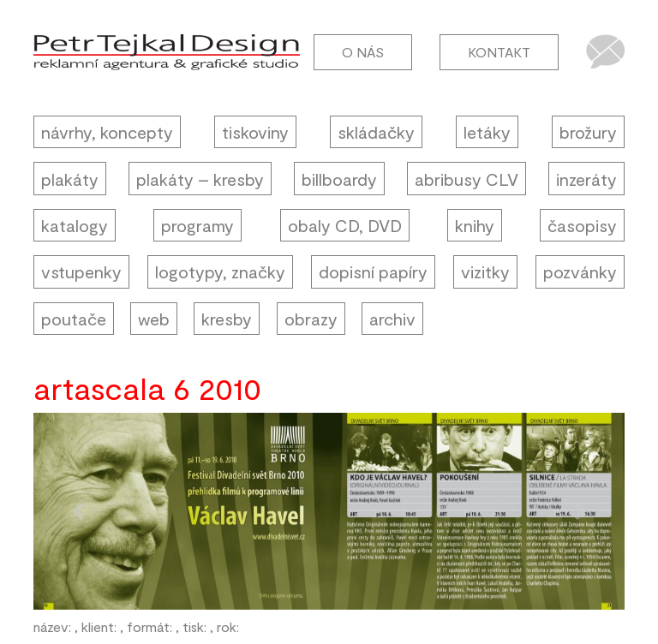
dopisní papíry (373, 271)
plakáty (70, 179)
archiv (392, 319)
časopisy (582, 225)
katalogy (75, 225)
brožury (588, 132)
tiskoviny (255, 132)
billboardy (339, 179)
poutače (74, 319)
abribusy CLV (467, 179)
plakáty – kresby (200, 179)
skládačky (376, 132)
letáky (487, 132)
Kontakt (499, 52)
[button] (78, 511)
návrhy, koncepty (107, 132)
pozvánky (580, 271)
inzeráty (586, 179)
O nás (363, 52)
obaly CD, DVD (345, 225)
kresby (227, 319)
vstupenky (81, 271)
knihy (475, 225)
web (154, 319)
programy (197, 225)
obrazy (311, 319)
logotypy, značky (220, 271)
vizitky (485, 271)
